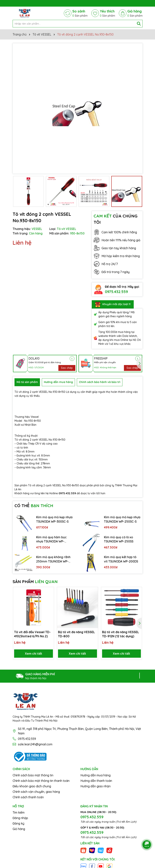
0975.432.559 (116, 292)
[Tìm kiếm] (139, 24)
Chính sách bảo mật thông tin (33, 775)
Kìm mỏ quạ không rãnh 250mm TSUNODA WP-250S (53, 559)
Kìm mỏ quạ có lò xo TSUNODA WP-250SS (119, 539)
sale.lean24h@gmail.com (35, 744)
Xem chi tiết (34, 654)
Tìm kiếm (19, 812)
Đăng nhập (20, 818)
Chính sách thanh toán (28, 797)
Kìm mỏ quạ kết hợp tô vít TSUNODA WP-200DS (121, 559)
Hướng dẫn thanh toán (96, 781)
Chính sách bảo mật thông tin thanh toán (41, 781)
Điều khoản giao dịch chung (32, 786)
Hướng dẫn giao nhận (95, 786)
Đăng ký (18, 823)
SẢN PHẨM (35, 582)
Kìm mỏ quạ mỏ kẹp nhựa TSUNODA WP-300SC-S (54, 519)
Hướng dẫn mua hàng (95, 775)
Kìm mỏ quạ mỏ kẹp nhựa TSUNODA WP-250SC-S (122, 519)
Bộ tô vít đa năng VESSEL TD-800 (76, 634)
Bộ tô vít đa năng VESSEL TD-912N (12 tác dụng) (121, 634)
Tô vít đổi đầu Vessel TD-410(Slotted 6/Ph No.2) (32, 634)
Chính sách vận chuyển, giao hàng (36, 792)
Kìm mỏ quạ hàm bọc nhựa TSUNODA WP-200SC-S (51, 539)
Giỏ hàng (19, 829)
